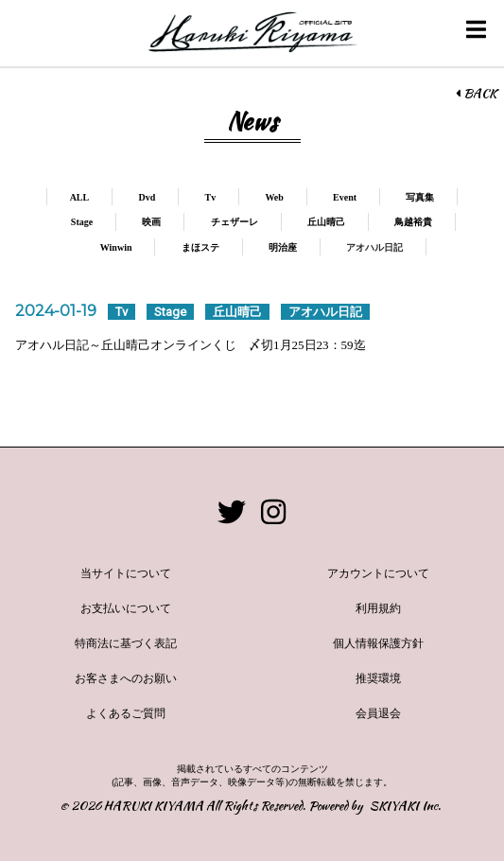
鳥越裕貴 (413, 222)
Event (345, 197)
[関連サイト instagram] (273, 512)
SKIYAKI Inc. (405, 806)
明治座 (283, 247)
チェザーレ (235, 222)
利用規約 (378, 608)
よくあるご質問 (126, 713)
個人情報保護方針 (378, 643)
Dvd (147, 197)
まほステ (200, 247)
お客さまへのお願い (126, 678)
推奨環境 (378, 678)
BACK (476, 94)
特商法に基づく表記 (126, 643)
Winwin (116, 247)
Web (274, 197)
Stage (82, 222)
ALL (80, 197)
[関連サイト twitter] (232, 512)
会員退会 (378, 713)
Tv (210, 197)
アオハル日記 (374, 247)
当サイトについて (126, 573)
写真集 (420, 197)
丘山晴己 (326, 222)
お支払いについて (126, 608)
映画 (151, 222)
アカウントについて (378, 573)
